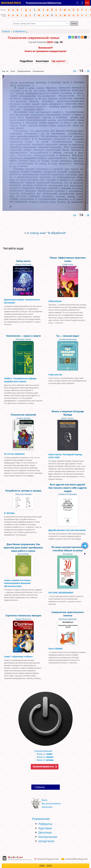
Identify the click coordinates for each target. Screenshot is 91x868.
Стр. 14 (5, 71)
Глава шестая (55, 375)
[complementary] (17, 858)
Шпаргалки (46, 841)
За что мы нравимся (14, 454)
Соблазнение (55, 301)
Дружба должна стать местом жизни (67, 530)
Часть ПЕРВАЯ (55, 649)
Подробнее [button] (26, 61)
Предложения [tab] (24, 71)
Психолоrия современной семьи (33, 38)
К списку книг (47, 233)
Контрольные (48, 837)
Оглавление (38, 71)
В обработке (19, 31)
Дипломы (45, 832)
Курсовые (45, 828)
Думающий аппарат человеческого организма (22, 301)
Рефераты (45, 824)
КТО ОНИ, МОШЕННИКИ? (61, 593)
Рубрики (40, 787)
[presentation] (5, 71)
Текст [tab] (13, 71)
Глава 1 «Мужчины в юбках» (18, 656)
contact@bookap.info (76, 859)
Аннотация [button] (42, 61)
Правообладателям (48, 859)
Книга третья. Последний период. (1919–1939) (65, 456)
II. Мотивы (9, 513)
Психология (40, 819)
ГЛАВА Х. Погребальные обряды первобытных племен (20, 380)
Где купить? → (60, 61)
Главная (6, 31)
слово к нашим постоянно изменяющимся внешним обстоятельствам (17, 583)
